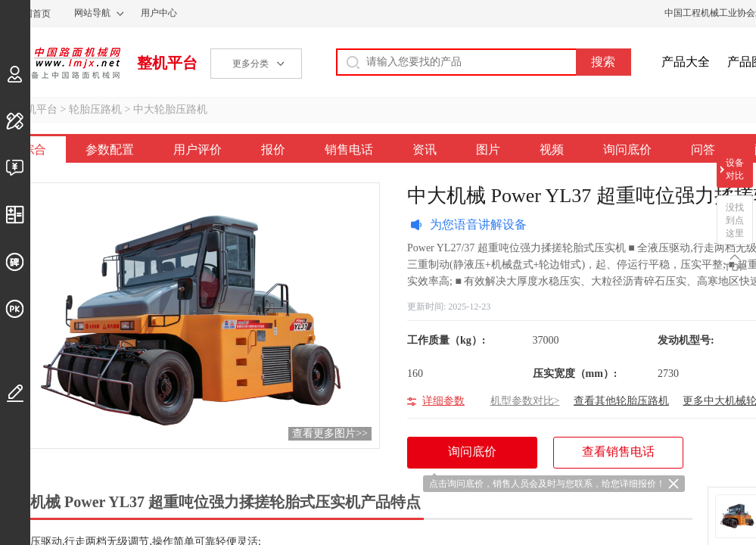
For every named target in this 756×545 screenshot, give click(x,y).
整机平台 (167, 63)
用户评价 (198, 149)
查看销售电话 (618, 452)
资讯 (425, 149)
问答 (703, 149)
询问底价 (627, 149)
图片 (488, 149)
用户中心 (159, 13)
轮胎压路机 (95, 109)
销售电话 (349, 149)
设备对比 (735, 169)
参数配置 (110, 149)
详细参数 (443, 401)
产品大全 (686, 62)
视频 (552, 149)
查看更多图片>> (330, 433)
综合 (34, 149)
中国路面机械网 (60, 63)
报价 (273, 149)
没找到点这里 (735, 220)
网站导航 (92, 13)
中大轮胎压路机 (170, 109)
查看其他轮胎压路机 (621, 401)
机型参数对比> (525, 401)
